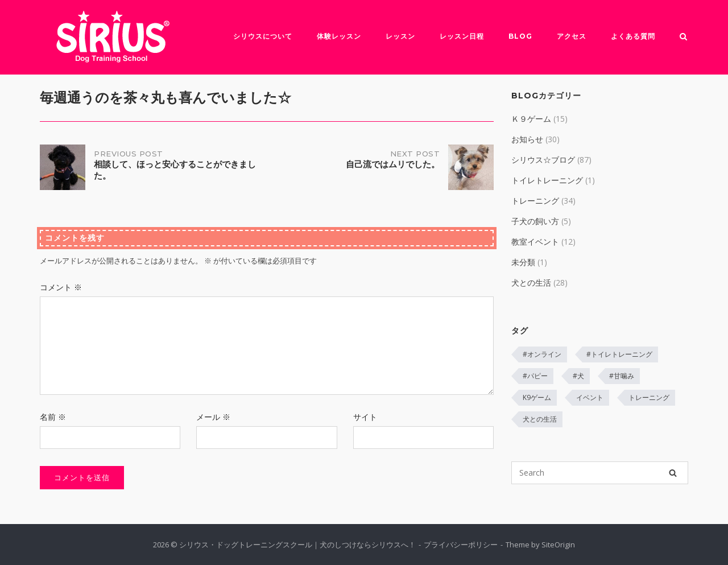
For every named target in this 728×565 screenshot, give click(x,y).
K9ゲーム (537, 397)
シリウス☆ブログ (543, 160)
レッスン (400, 36)
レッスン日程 (462, 36)
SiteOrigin (558, 545)
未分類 (523, 262)
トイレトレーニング (547, 180)
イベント (590, 397)
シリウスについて (263, 36)
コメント (61, 287)
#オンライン (542, 354)
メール (213, 417)
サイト (365, 417)
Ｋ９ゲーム (531, 119)
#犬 (578, 376)
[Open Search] (683, 38)
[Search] (673, 473)
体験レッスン (339, 36)
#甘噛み (622, 376)
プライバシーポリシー (461, 545)
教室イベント (535, 242)
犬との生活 (531, 282)
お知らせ (527, 139)
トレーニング (535, 201)
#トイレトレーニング (619, 354)
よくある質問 (633, 36)
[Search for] (600, 473)
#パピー (535, 376)
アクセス (572, 36)
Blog (520, 36)
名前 (53, 417)
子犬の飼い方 (535, 221)
